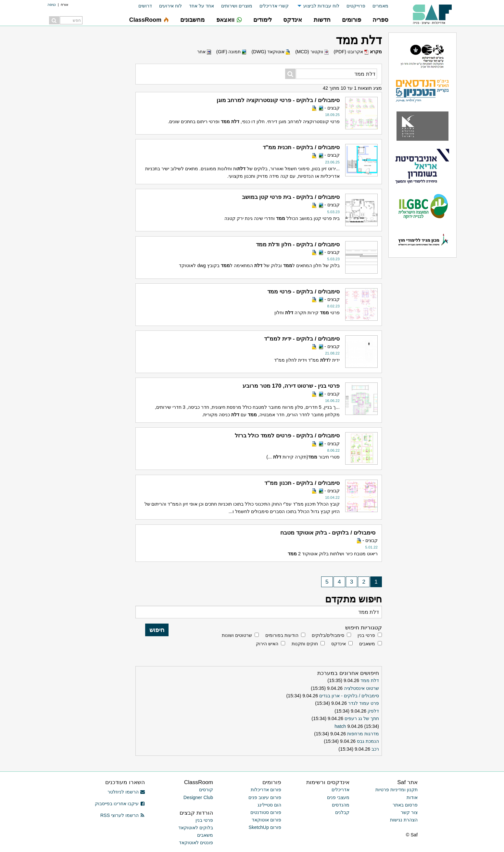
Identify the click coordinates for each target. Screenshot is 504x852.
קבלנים (342, 812)
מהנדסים (341, 805)
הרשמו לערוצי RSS (123, 815)
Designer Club (198, 797)
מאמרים (380, 6)
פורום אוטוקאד (266, 820)
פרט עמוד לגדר (364, 703)
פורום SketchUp (265, 827)
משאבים (367, 644)
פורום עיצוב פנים (265, 797)
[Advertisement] (83, 130)
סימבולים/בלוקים (328, 635)
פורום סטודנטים (266, 812)
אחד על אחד (202, 6)
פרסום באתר (405, 805)
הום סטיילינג (269, 805)
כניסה (52, 5)
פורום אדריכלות (266, 790)
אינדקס (339, 644)
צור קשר (409, 812)
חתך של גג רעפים (362, 718)
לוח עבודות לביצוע (321, 6)
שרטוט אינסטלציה (361, 688)
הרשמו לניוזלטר (126, 792)
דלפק (373, 711)
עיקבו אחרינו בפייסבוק (120, 804)
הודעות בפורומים (282, 635)
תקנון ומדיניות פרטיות (397, 790)
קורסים (206, 790)
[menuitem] (377, 6)
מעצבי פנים (338, 797)
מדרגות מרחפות (363, 734)
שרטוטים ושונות (237, 635)
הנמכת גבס (368, 741)
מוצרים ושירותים (237, 6)
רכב (375, 749)
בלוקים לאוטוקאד (196, 828)
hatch (340, 726)
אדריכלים (340, 790)
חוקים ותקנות (305, 644)
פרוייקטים (356, 6)
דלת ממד (370, 680)
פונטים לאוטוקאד (196, 843)
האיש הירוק (267, 644)
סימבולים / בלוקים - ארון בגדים (349, 696)
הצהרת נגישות (404, 820)
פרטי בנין (366, 635)
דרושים (145, 6)
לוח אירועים (170, 6)
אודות (412, 797)
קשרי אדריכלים (274, 6)
